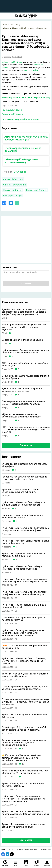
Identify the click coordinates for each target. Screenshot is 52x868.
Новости (15, 25)
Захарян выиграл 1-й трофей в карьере (22, 340)
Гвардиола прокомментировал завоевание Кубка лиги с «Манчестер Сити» (24, 478)
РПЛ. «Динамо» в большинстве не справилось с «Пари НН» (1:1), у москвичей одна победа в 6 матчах (26, 430)
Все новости (26, 445)
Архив (3, 850)
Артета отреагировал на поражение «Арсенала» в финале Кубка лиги (20, 491)
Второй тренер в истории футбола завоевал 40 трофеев (25, 465)
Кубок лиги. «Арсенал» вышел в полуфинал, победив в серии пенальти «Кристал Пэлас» (25, 580)
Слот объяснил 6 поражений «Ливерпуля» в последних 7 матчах (25, 619)
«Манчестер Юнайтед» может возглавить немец (22, 161)
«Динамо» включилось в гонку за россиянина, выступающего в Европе (21, 416)
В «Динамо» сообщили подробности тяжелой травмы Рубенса (25, 377)
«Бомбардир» (20, 172)
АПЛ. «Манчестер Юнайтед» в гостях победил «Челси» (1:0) (26, 138)
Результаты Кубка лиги (13, 114)
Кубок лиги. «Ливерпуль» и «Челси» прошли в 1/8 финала (26, 716)
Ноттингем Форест (13, 190)
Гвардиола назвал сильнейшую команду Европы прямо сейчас (23, 516)
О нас (11, 850)
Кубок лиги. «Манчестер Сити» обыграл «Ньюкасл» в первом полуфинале (22, 568)
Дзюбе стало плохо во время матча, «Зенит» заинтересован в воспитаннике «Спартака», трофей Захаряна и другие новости (25, 312)
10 (19, 408)
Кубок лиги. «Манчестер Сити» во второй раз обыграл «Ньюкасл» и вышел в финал (25, 529)
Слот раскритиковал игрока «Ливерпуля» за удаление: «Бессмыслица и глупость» (25, 688)
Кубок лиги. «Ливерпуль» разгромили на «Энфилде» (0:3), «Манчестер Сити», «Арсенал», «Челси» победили (23, 633)
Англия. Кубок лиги (13, 179)
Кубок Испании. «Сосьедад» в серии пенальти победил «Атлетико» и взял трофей (26, 352)
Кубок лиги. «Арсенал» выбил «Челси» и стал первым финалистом (25, 542)
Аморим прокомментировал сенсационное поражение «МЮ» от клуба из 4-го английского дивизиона (24, 743)
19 (19, 436)
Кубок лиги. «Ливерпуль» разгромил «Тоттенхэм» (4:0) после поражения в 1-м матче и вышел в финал (23, 799)
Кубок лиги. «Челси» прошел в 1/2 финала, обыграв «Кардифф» (24, 606)
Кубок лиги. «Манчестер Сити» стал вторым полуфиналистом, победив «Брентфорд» (25, 593)
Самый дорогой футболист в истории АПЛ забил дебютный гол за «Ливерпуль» (24, 729)
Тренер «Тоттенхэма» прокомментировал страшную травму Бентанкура (24, 826)
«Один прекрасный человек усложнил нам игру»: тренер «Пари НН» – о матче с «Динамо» (24, 327)
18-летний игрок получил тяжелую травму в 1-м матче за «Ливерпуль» (26, 675)
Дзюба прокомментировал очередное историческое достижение (22, 390)
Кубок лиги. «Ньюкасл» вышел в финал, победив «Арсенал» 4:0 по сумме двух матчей (26, 813)
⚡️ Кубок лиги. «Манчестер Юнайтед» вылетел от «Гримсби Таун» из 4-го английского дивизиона (21, 758)
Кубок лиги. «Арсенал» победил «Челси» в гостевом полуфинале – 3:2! (24, 555)
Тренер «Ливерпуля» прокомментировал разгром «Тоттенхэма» (23, 785)
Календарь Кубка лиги (12, 110)
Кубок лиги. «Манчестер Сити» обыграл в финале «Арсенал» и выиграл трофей (23, 504)
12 (23, 764)
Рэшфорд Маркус (12, 196)
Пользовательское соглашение (27, 850)
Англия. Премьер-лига (14, 185)
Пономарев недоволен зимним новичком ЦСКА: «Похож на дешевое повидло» (24, 403)
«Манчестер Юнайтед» (12, 62)
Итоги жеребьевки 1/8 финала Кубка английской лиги (25, 647)
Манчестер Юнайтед (37, 190)
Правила (44, 850)
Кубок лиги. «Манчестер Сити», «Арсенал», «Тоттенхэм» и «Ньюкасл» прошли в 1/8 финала (24, 661)
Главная (5, 25)
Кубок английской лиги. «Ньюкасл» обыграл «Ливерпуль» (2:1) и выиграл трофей (25, 772)
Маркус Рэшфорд (32, 70)
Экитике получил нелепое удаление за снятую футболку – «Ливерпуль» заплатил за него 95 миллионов (26, 702)
